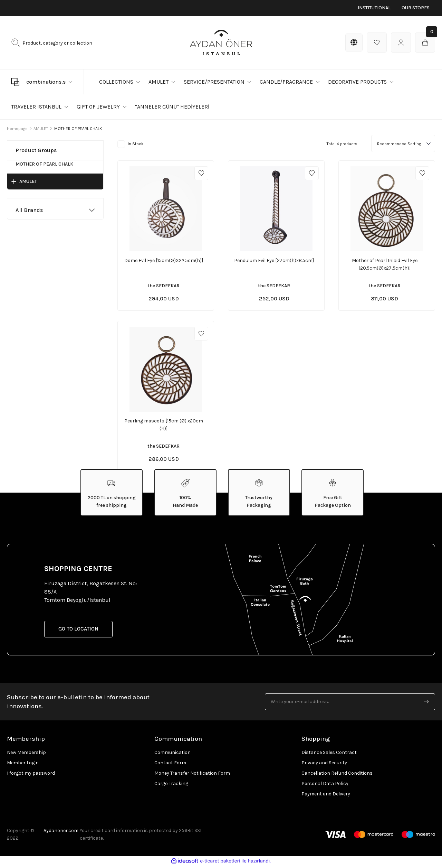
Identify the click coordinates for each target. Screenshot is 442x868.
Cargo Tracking (171, 785)
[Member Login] (401, 43)
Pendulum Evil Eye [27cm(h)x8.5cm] (274, 260)
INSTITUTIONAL (374, 8)
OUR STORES (416, 8)
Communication (172, 754)
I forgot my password (31, 775)
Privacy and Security (324, 764)
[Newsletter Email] (350, 703)
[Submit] (426, 703)
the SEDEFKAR (164, 286)
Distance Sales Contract (329, 754)
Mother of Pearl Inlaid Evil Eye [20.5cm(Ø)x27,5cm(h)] (385, 264)
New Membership (26, 754)
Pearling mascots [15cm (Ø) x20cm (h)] (164, 426)
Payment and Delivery (326, 796)
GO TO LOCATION (81, 631)
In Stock (136, 144)
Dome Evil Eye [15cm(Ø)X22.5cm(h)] (164, 260)
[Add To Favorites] (201, 173)
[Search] (55, 43)
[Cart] (425, 43)
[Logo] (221, 43)
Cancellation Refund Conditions (337, 775)
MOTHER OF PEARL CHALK (78, 129)
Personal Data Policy (325, 785)
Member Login (23, 764)
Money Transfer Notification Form (192, 775)
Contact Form (170, 764)
